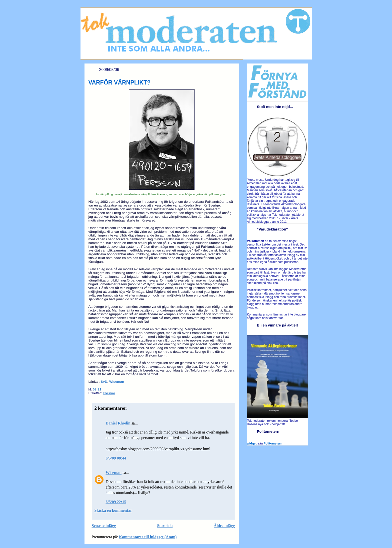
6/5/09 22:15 (116, 502)
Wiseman (117, 382)
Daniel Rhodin (118, 423)
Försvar (109, 393)
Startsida (165, 526)
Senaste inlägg (104, 526)
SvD (104, 382)
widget (252, 443)
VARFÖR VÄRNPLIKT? (120, 82)
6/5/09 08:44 (116, 458)
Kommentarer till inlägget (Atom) (148, 537)
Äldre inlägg (224, 526)
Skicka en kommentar (113, 510)
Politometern (273, 443)
